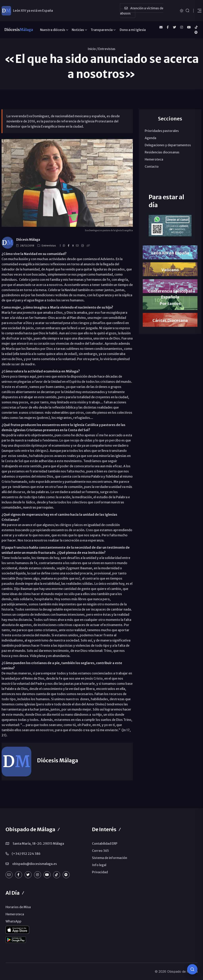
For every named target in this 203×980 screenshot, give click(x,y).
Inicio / (93, 49)
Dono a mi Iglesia (133, 30)
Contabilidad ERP (105, 843)
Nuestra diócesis (53, 30)
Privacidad (100, 872)
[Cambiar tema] (182, 10)
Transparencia (102, 30)
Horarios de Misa (18, 907)
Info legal (99, 865)
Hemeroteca (154, 159)
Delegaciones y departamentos (168, 145)
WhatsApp (13, 921)
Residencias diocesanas (162, 152)
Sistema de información (110, 858)
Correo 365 (100, 851)
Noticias (78, 30)
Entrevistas (107, 49)
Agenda (150, 138)
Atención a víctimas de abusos (142, 11)
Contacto (152, 166)
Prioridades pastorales (162, 131)
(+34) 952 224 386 (26, 854)
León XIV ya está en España (33, 11)
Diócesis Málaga (28, 240)
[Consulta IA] (192, 969)
